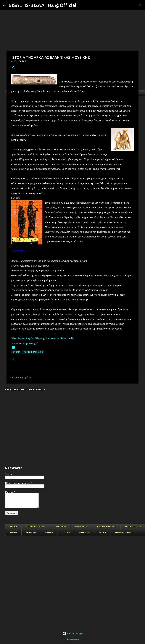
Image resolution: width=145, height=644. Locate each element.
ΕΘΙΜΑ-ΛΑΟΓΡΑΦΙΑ (124, 533)
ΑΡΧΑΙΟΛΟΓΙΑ (81, 527)
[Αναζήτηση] (81, 5)
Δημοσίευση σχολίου (21, 377)
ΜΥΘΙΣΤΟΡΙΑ (60, 527)
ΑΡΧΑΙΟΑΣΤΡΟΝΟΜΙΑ (106, 527)
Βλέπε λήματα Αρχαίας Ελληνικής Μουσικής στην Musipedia (43, 338)
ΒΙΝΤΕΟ (13, 533)
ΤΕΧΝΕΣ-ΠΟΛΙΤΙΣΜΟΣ (33, 352)
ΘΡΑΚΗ (103, 533)
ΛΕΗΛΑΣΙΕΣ (31, 533)
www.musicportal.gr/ (24, 343)
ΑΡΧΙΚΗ (13, 527)
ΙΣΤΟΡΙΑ (16, 352)
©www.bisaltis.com (73, 640)
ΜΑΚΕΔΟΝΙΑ (85, 533)
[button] (13, 67)
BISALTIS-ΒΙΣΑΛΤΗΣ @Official (42, 5)
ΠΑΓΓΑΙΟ (66, 533)
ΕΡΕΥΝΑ (49, 533)
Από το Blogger (73, 634)
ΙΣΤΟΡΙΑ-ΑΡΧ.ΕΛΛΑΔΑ (36, 527)
